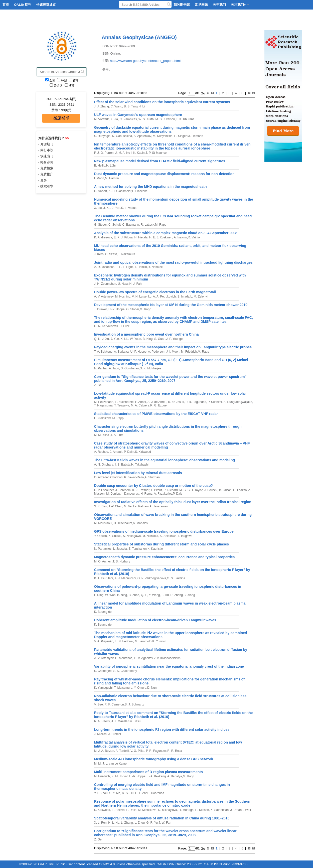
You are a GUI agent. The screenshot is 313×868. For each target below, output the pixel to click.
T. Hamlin (140, 267)
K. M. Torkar (119, 776)
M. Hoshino (122, 297)
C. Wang (116, 106)
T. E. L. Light (124, 267)
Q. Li (97, 339)
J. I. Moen (172, 352)
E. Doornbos (156, 793)
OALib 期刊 (23, 5)
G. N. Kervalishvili (106, 326)
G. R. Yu (151, 823)
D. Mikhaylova (167, 810)
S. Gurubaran (129, 368)
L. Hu (165, 595)
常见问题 (201, 5)
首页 (6, 5)
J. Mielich (101, 734)
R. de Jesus (176, 402)
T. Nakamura (127, 254)
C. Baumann (130, 225)
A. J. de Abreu (156, 402)
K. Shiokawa (168, 536)
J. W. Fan (165, 823)
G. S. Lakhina (176, 578)
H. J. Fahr (136, 284)
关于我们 (219, 5)
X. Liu (98, 208)
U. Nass (123, 284)
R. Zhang (176, 595)
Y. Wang (154, 595)
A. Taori (114, 368)
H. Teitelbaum (122, 523)
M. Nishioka (150, 536)
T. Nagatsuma (103, 405)
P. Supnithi (214, 402)
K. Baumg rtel (103, 612)
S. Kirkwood (143, 452)
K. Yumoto (159, 641)
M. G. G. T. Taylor (191, 490)
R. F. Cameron (114, 704)
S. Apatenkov (142, 136)
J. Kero (99, 254)
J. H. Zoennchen (105, 284)
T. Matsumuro (123, 688)
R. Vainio (194, 237)
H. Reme (146, 494)
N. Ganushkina (122, 136)
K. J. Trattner (140, 490)
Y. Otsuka (101, 536)
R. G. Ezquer (159, 405)
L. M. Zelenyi (199, 297)
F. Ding (99, 595)
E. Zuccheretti (124, 402)
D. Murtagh (186, 810)
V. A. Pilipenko (104, 641)
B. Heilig (100, 166)
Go (202, 93)
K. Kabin (139, 153)
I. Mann (99, 178)
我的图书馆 (182, 5)
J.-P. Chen (115, 506)
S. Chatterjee (103, 671)
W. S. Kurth (146, 119)
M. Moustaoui (103, 523)
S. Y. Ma (114, 793)
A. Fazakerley (163, 494)
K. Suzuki (114, 536)
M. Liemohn (195, 136)
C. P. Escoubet (104, 490)
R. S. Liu (127, 793)
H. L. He (113, 823)
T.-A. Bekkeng (156, 776)
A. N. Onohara (104, 465)
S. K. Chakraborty (125, 671)
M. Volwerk (102, 119)
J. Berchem (123, 490)
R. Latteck (147, 225)
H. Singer (180, 136)
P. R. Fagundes (195, 402)
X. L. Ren (100, 823)
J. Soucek (210, 490)
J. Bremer (115, 734)
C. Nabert (101, 191)
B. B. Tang (130, 106)
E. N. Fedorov (123, 641)
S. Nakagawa (132, 536)
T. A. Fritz (117, 435)
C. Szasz (111, 254)
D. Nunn (153, 688)
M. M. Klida (102, 435)
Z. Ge (98, 385)
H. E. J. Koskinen (160, 237)
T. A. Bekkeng (103, 352)
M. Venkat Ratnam (136, 506)
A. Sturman (152, 477)
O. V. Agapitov (143, 658)
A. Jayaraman (159, 506)
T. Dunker (101, 309)
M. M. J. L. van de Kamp (110, 764)
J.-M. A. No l (123, 153)
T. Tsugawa (121, 405)
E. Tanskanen (137, 549)
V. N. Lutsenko (141, 297)
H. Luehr (140, 793)
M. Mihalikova (147, 810)
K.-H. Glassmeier (119, 191)
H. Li (142, 106)
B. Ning (147, 339)
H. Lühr (111, 166)
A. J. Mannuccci (125, 578)
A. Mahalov (140, 523)
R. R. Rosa (175, 751)
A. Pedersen (156, 352)
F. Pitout (156, 490)
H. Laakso (240, 490)
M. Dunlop (113, 494)
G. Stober (101, 225)
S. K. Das (101, 506)
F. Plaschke (140, 191)
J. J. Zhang (102, 106)
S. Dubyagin (102, 136)
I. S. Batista (122, 465)
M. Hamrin (112, 178)
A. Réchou (101, 452)
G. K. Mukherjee (151, 368)
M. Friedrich (189, 352)
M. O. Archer (103, 561)
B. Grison (225, 490)
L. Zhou (139, 823)
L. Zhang (127, 823)
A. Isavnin (180, 237)
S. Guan (159, 339)
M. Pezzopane (104, 402)
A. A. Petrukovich (164, 297)
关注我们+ (240, 5)
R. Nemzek (155, 267)
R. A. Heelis (102, 721)
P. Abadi (140, 402)
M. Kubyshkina (162, 136)
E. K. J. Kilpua (123, 237)
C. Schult (114, 225)
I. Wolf (247, 810)
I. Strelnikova (103, 418)
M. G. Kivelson (165, 119)
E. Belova (118, 810)
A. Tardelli (122, 751)
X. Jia (114, 119)
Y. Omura (140, 688)
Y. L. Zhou (101, 793)
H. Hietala (140, 237)
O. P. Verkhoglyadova (151, 578)
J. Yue (116, 208)
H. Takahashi (140, 465)
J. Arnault (116, 452)
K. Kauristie (155, 549)
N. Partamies (103, 549)
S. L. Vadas (129, 208)
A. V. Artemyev (104, 297)
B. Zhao (134, 595)
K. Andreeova (103, 237)
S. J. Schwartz (134, 704)
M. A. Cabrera (140, 405)
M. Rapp (161, 225)
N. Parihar (101, 368)
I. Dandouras (130, 494)
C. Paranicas (128, 119)
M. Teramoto (143, 641)
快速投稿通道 (46, 5)
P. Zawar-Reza (133, 477)
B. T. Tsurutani (104, 578)
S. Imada (183, 297)
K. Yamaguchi (103, 688)
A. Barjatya (121, 352)
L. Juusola (119, 549)
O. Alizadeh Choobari (108, 477)
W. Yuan (135, 339)
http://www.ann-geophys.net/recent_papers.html (145, 61)
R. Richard (170, 490)
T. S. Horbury (121, 561)
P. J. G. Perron (104, 153)
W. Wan (110, 595)
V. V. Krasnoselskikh (167, 658)
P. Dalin (129, 452)
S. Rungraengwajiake (237, 402)
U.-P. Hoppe (116, 309)
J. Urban (236, 810)
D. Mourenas (123, 658)
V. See (99, 704)
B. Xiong (189, 595)
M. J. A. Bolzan (104, 751)
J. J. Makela (119, 721)
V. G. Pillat (137, 751)
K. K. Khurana (185, 119)
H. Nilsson (202, 810)
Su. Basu (134, 721)
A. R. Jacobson (104, 267)
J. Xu (107, 208)
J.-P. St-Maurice (156, 153)
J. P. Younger (175, 339)
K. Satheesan (219, 810)
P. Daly (177, 494)
